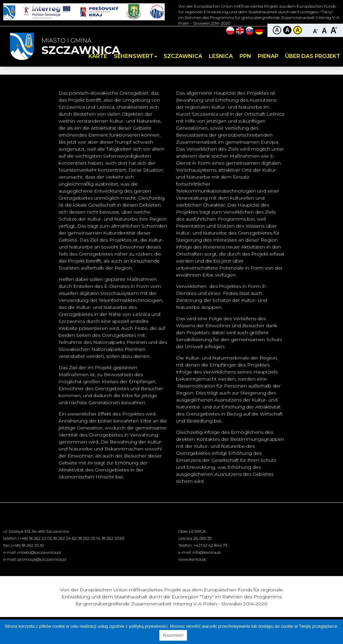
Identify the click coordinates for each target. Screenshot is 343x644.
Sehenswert (135, 56)
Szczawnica (183, 56)
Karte (98, 56)
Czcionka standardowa (325, 30)
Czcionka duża (334, 30)
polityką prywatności (148, 626)
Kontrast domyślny (277, 30)
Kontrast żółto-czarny (298, 30)
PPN (245, 56)
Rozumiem (173, 635)
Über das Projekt (313, 56)
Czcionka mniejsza (316, 30)
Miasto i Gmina (81, 47)
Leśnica (221, 56)
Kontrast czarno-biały (287, 30)
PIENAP (268, 56)
